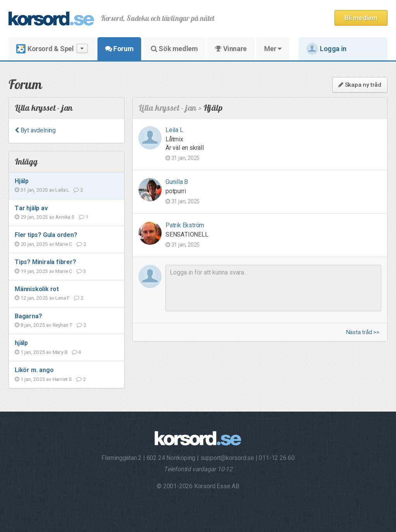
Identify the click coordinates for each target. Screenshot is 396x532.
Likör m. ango (34, 370)
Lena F (62, 298)
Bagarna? (28, 316)
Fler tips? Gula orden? (46, 235)
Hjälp (22, 181)
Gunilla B (177, 182)
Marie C (64, 244)
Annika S (65, 217)
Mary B (60, 352)
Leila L (62, 190)
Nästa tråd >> (363, 332)
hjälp (21, 343)
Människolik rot (37, 289)
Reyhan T (62, 325)
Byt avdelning (35, 130)
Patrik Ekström (185, 225)
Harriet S (62, 379)
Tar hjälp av (31, 208)
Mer (273, 49)
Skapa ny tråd (360, 85)
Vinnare (231, 49)
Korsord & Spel (52, 49)
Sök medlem (174, 49)
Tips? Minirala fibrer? (45, 262)
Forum (119, 49)
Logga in (326, 49)
